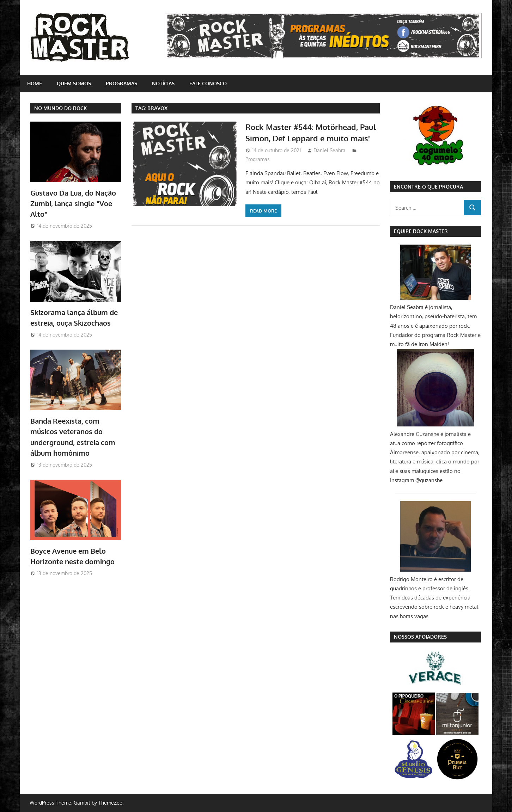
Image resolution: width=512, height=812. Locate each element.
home (35, 83)
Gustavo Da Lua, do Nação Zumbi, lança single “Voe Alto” (73, 204)
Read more (263, 211)
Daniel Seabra (330, 150)
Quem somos (74, 83)
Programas (121, 83)
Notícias (163, 83)
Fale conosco (208, 83)
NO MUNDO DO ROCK (60, 108)
